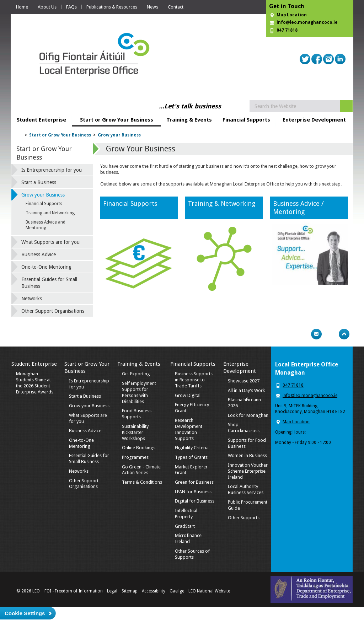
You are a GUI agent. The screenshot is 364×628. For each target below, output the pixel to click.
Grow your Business (119, 135)
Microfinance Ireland (188, 538)
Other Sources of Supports (192, 554)
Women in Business (247, 455)
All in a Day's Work (246, 390)
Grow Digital (188, 395)
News (152, 7)
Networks (32, 299)
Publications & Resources (112, 7)
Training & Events (189, 120)
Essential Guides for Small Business (49, 283)
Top (344, 334)
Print (303, 334)
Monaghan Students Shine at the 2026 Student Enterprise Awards (35, 383)
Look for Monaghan (248, 415)
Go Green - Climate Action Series (141, 470)
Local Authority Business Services (246, 489)
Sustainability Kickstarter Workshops (135, 432)
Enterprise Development (314, 120)
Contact (176, 7)
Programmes (135, 457)
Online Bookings (139, 448)
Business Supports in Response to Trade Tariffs (194, 380)
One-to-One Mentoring (46, 267)
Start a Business (39, 182)
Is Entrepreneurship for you (52, 170)
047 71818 (287, 30)
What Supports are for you (50, 242)
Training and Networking (50, 213)
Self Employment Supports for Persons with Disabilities (139, 392)
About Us (47, 7)
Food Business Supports (137, 414)
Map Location (292, 15)
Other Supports (244, 518)
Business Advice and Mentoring (45, 225)
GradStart (185, 526)
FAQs (71, 7)
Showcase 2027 (244, 381)
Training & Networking (222, 203)
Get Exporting (136, 374)
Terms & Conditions (142, 482)
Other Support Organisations (53, 311)
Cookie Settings (25, 613)
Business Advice (39, 254)
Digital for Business (195, 501)
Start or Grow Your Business (117, 120)
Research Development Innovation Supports (189, 429)
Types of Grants (191, 457)
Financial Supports (246, 120)
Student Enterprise (41, 120)
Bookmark (330, 334)
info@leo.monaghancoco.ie (307, 22)
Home (22, 7)
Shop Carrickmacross (244, 428)
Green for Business (194, 482)
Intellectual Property (186, 514)
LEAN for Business (193, 492)
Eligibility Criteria (192, 448)
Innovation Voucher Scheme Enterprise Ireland (248, 471)
